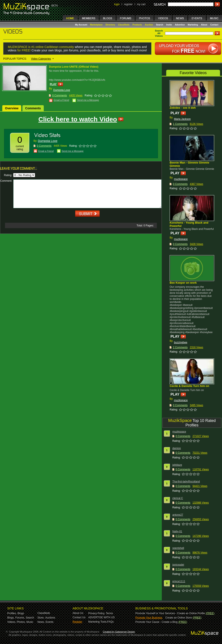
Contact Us (79, 617)
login (117, 4)
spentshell (178, 548)
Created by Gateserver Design (119, 632)
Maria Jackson (182, 119)
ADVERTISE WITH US (102, 617)
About (204, 25)
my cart (141, 4)
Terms (109, 613)
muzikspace (181, 179)
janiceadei (178, 565)
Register (77, 622)
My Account (82, 25)
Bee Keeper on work (183, 283)
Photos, (21, 622)
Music (30, 622)
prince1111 (179, 581)
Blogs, (11, 618)
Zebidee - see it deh (183, 108)
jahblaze (177, 465)
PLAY (53, 84)
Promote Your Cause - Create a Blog (156, 622)
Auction (149, 25)
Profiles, (12, 613)
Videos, (12, 622)
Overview (12, 108)
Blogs (21, 613)
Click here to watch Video (78, 119)
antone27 (178, 515)
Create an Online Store (179, 618)
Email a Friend (61, 100)
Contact (214, 25)
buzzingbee (181, 342)
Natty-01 (177, 531)
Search (160, 25)
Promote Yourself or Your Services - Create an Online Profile (170, 613)
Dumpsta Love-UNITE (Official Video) (74, 67)
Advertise (180, 25)
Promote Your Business (149, 618)
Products (137, 25)
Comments (33, 108)
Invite (169, 25)
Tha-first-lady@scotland (186, 482)
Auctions (50, 618)
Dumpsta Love (62, 90)
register (128, 4)
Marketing (193, 25)
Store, (41, 618)
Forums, (20, 618)
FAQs (110, 622)
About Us (78, 613)
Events (49, 622)
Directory (110, 25)
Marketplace (96, 25)
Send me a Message (88, 100)
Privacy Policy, (97, 613)
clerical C (178, 498)
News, (41, 622)
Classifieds (124, 25)
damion (177, 448)
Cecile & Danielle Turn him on (189, 386)
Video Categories (41, 59)
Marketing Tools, (98, 622)
